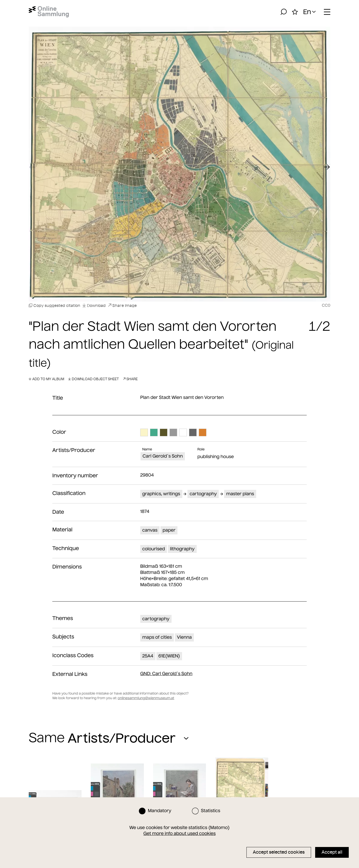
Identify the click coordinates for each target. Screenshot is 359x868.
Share (130, 379)
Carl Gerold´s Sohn (163, 456)
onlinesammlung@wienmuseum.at (146, 698)
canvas (150, 530)
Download (94, 306)
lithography (182, 549)
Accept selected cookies (279, 852)
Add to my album (46, 379)
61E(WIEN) (169, 656)
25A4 (148, 656)
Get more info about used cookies (180, 833)
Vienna (184, 637)
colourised (154, 549)
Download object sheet (93, 379)
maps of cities (157, 637)
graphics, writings (161, 494)
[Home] (49, 12)
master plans (240, 494)
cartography (203, 494)
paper (169, 530)
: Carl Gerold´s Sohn (166, 674)
